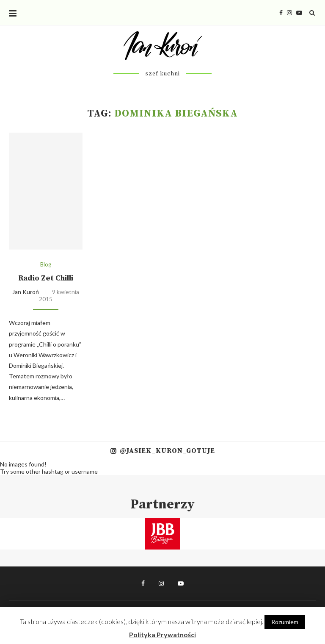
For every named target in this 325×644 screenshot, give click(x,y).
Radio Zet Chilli (46, 278)
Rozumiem (285, 622)
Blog (46, 265)
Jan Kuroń (26, 292)
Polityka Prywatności (162, 634)
